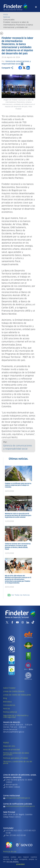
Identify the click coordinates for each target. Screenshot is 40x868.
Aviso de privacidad (11, 750)
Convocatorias (9, 705)
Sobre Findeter (9, 688)
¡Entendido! (20, 864)
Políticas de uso (10, 852)
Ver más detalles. (13, 862)
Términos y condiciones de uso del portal (18, 762)
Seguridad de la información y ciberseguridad (16, 716)
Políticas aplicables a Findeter (16, 758)
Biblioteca (7, 702)
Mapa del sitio (9, 746)
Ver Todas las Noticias (19, 595)
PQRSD (6, 743)
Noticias (7, 17)
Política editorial (10, 712)
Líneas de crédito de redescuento (17, 695)
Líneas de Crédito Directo (14, 692)
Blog (5, 698)
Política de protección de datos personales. (16, 754)
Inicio (6, 15)
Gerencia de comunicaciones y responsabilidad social (18, 447)
